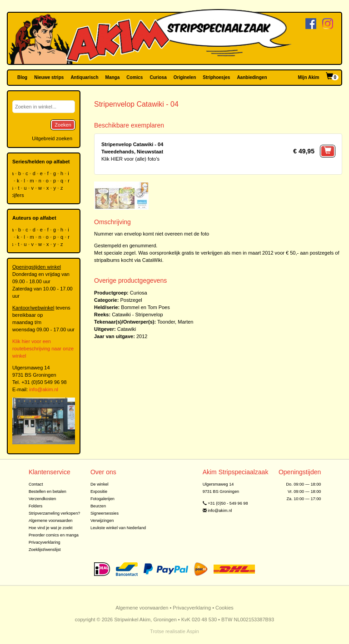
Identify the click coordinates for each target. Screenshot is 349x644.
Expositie (99, 492)
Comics (135, 77)
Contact (36, 484)
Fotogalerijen (102, 499)
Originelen (185, 77)
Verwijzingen (102, 521)
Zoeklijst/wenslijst (45, 550)
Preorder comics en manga (54, 535)
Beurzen (98, 506)
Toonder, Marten (175, 322)
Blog (22, 77)
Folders (36, 506)
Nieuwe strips (49, 77)
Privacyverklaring (45, 542)
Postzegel (131, 300)
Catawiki (127, 329)
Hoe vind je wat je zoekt (51, 528)
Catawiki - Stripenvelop (137, 315)
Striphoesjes (216, 77)
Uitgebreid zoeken (52, 138)
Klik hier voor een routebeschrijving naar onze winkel (43, 349)
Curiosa (158, 77)
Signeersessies (105, 513)
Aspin (193, 631)
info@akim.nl (44, 389)
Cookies (224, 608)
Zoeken (63, 125)
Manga (113, 77)
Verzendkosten (42, 499)
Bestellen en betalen (47, 492)
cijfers (18, 195)
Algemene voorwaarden (51, 521)
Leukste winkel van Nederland (118, 528)
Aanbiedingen (252, 77)
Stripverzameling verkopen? (55, 513)
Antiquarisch (84, 77)
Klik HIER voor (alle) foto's (130, 159)
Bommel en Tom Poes (145, 307)
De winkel (100, 484)
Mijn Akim (309, 77)
